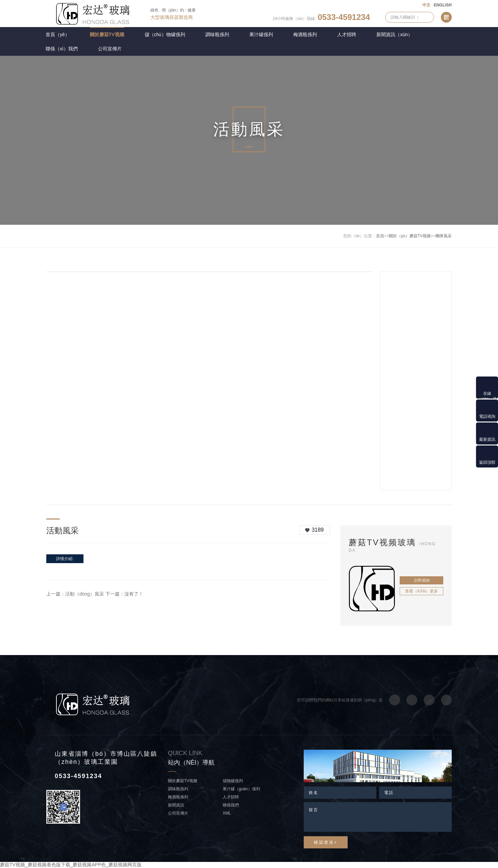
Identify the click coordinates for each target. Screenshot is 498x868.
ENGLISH (443, 5)
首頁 (380, 236)
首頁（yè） (58, 34)
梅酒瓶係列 (305, 34)
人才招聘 (347, 34)
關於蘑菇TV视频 (107, 34)
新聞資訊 (176, 805)
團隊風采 (444, 236)
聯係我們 (231, 805)
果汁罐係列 (261, 34)
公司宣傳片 (110, 49)
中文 (426, 5)
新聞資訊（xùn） (394, 34)
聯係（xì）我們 (62, 49)
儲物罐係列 (233, 781)
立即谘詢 (422, 580)
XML (227, 813)
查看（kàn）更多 (421, 591)
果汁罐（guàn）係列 (241, 789)
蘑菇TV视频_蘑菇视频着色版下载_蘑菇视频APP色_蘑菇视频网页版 (71, 865)
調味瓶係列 (217, 34)
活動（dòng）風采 (85, 594)
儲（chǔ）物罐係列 (165, 34)
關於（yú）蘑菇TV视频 (410, 236)
